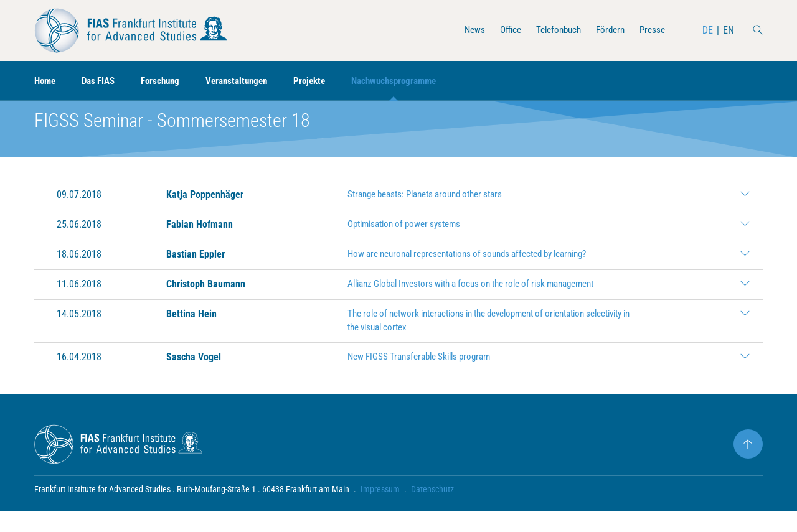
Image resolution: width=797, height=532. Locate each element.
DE (708, 30)
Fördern (607, 30)
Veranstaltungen (248, 81)
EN (729, 30)
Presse (651, 30)
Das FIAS (102, 81)
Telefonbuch (552, 30)
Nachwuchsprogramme (414, 81)
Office (501, 30)
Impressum (380, 510)
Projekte (325, 81)
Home (46, 81)
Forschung (168, 81)
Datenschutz (432, 510)
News (464, 30)
